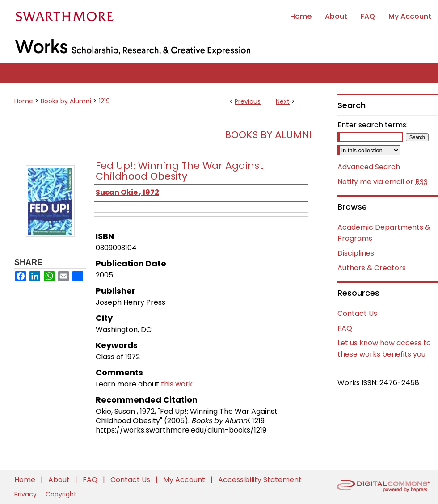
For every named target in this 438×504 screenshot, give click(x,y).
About (60, 480)
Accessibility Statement (260, 480)
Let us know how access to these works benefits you (384, 349)
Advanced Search (369, 167)
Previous (248, 101)
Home (24, 101)
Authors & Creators (372, 268)
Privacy (26, 494)
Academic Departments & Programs (384, 233)
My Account (185, 480)
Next (283, 101)
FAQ (345, 328)
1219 (104, 101)
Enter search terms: (373, 125)
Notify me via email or (383, 182)
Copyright (61, 494)
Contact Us (357, 313)
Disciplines (356, 253)
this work (177, 384)
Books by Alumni (66, 101)
